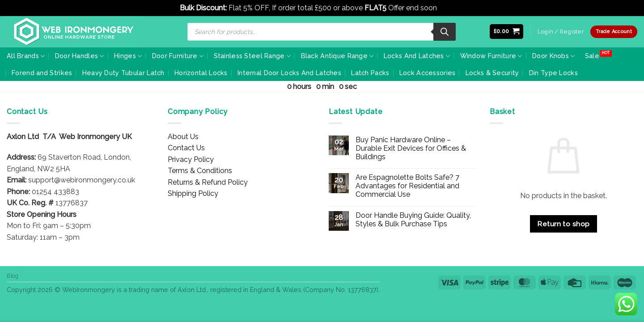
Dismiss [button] (451, 8)
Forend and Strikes (42, 73)
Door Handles (80, 56)
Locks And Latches (417, 56)
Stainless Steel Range (252, 56)
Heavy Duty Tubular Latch (123, 73)
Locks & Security (492, 73)
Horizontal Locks (201, 73)
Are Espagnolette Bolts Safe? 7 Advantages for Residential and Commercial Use (407, 186)
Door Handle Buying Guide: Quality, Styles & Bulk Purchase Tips (413, 220)
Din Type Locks (553, 73)
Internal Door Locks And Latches (289, 73)
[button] (507, 32)
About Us (183, 137)
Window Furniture (491, 56)
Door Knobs (553, 56)
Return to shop (563, 224)
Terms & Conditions (200, 171)
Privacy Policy (191, 159)
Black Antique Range (337, 56)
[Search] (445, 32)
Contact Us (186, 148)
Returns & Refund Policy (208, 182)
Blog (13, 276)
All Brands (26, 56)
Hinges (128, 56)
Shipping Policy (193, 193)
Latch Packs (370, 73)
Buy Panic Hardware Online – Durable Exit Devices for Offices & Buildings (411, 148)
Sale (592, 56)
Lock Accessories (428, 73)
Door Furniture (178, 56)
